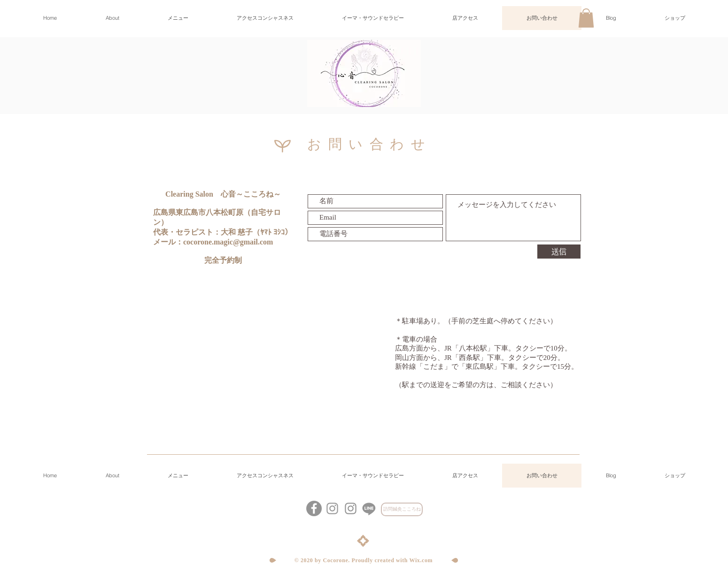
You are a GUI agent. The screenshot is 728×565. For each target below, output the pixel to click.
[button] (586, 18)
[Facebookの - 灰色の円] (314, 508)
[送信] (559, 252)
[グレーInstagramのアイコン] (351, 508)
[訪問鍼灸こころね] (402, 509)
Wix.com (421, 560)
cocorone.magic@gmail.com (228, 242)
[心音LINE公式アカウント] (369, 508)
